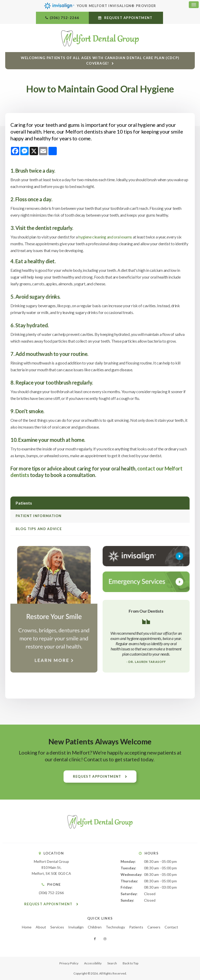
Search (112, 963)
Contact (171, 927)
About (41, 927)
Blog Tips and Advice (39, 529)
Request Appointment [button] (128, 18)
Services (57, 927)
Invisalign (76, 927)
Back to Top (130, 963)
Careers (154, 927)
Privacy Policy (69, 963)
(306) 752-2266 (65, 18)
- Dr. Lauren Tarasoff (146, 662)
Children (95, 927)
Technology (115, 927)
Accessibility (93, 963)
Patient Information (39, 516)
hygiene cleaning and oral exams (105, 237)
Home (27, 927)
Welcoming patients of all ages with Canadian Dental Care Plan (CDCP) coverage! (100, 60)
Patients (136, 927)
